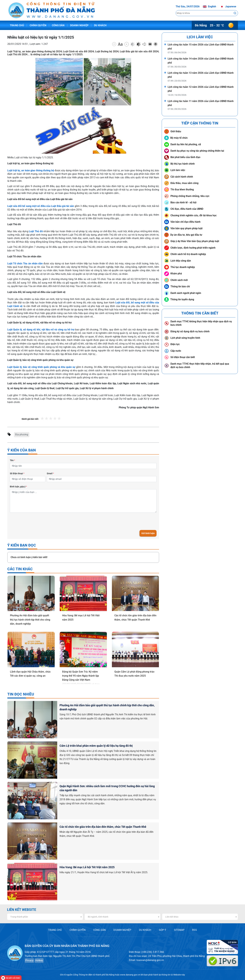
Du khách (100, 25)
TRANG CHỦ (55, 930)
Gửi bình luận (148, 533)
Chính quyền (38, 25)
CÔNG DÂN (99, 930)
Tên (12, 460)
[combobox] (45, 917)
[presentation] (34, 521)
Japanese (228, 6)
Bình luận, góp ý (18, 487)
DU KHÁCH (145, 930)
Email (50, 473)
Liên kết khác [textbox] (172, 917)
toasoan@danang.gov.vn (150, 960)
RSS (195, 930)
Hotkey (39, 960)
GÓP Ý (162, 930)
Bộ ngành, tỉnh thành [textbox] (98, 917)
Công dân (58, 25)
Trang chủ (17, 25)
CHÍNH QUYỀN (77, 930)
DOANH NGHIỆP (122, 930)
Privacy (29, 960)
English (209, 6)
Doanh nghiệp (79, 25)
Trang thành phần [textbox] (19, 917)
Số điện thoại (17, 473)
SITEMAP (179, 930)
